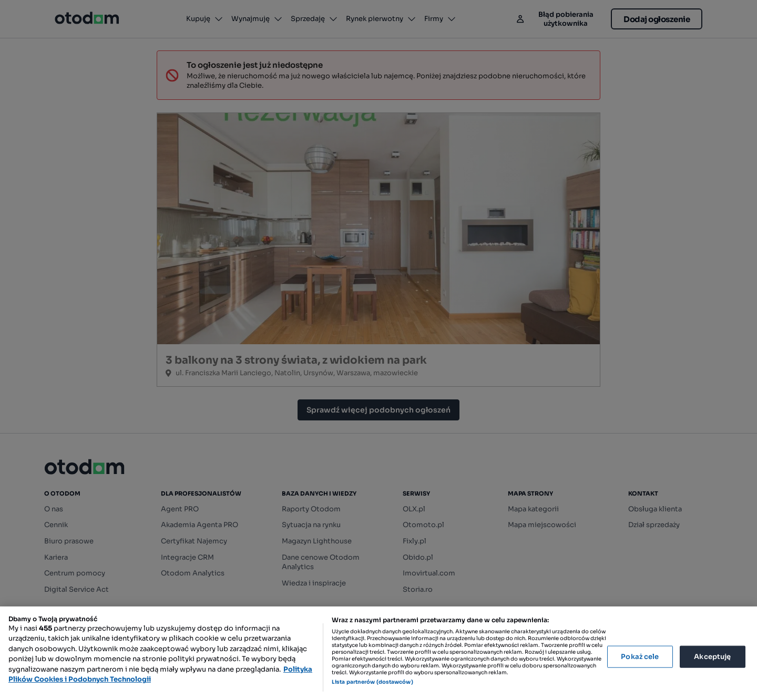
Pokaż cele (640, 657)
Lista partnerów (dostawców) (372, 682)
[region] (378, 653)
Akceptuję (712, 657)
